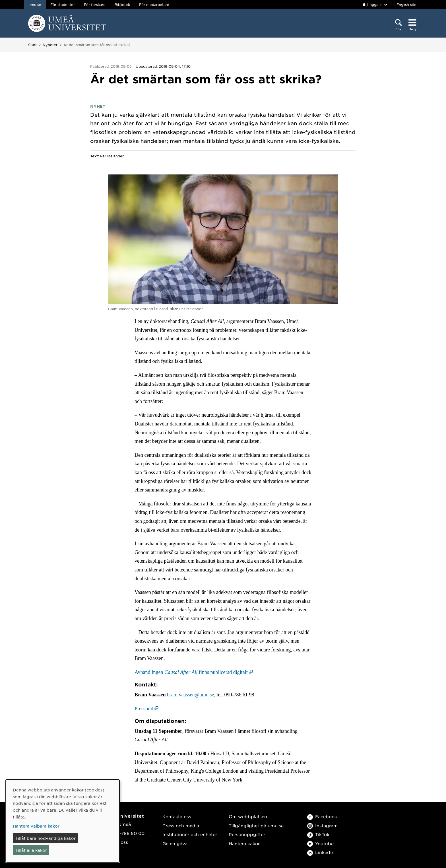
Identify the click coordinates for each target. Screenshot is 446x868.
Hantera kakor (244, 843)
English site (406, 5)
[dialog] (63, 821)
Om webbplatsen (248, 816)
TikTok (318, 834)
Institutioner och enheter (190, 834)
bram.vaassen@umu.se (191, 695)
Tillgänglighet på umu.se (256, 825)
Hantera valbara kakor (36, 826)
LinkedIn (321, 852)
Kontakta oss (177, 816)
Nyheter (50, 45)
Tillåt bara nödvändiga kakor (46, 838)
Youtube (320, 843)
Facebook (322, 816)
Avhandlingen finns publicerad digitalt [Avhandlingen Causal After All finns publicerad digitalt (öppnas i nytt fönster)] (191, 672)
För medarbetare (154, 5)
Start (32, 45)
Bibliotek (122, 5)
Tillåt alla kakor (31, 850)
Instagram (322, 825)
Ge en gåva (175, 843)
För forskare (95, 5)
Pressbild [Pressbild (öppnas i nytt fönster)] (144, 709)
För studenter (63, 5)
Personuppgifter (247, 834)
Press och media (181, 825)
